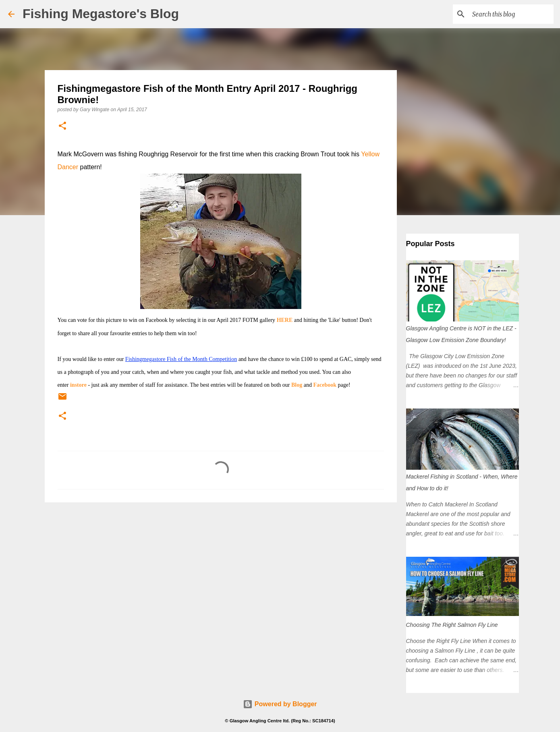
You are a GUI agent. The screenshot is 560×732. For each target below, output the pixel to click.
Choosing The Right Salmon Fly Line (452, 625)
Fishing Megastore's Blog (101, 14)
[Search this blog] (511, 14)
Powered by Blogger (280, 704)
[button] (62, 126)
